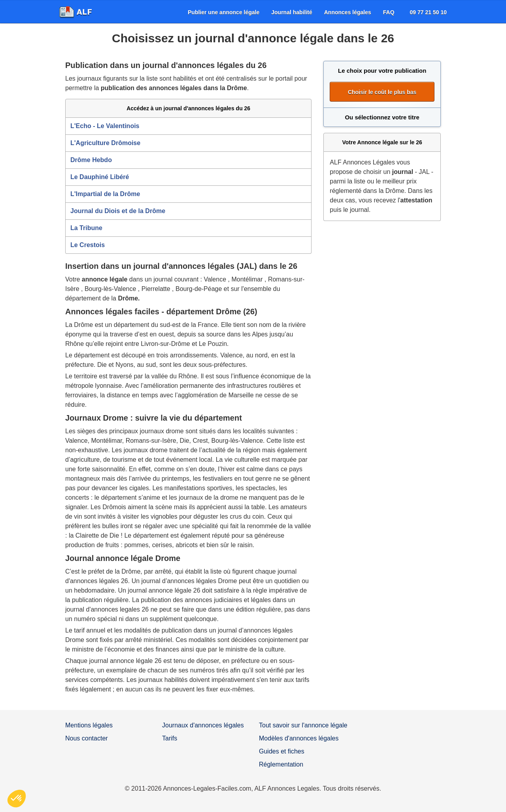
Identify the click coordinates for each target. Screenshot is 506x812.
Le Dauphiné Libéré (100, 177)
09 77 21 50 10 (428, 12)
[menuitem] (224, 12)
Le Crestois (88, 245)
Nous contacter (87, 738)
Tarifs (170, 738)
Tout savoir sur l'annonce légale (303, 725)
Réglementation (281, 764)
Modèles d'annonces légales (299, 738)
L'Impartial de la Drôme (105, 194)
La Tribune (86, 228)
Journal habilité (292, 12)
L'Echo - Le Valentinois (105, 126)
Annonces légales (348, 12)
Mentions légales (89, 725)
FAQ (389, 12)
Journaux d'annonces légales (203, 725)
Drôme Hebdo (91, 160)
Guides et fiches (282, 751)
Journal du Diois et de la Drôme (118, 211)
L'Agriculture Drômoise (105, 143)
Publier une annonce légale (224, 12)
